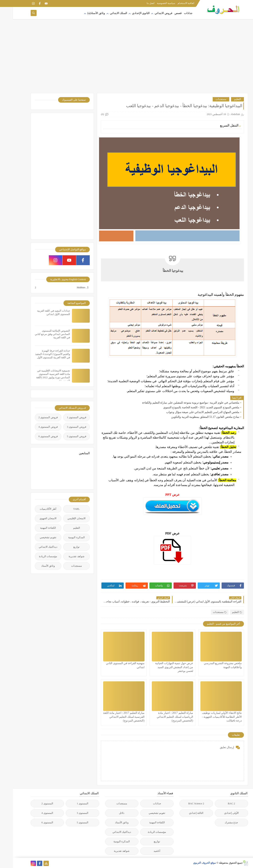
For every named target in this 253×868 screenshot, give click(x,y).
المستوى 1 (70, 803)
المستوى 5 (70, 822)
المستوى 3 (70, 813)
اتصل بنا (138, 3)
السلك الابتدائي (106, 13)
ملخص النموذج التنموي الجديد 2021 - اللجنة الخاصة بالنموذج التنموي (188, 407)
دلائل (109, 813)
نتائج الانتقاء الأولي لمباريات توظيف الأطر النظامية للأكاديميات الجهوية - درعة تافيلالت (209, 717)
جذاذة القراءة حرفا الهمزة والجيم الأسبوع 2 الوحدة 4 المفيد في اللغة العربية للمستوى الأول (40, 354)
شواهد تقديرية (64, 556)
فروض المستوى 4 (35, 427)
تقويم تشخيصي (35, 537)
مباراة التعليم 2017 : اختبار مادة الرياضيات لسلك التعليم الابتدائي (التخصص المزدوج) (162, 717)
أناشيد (144, 851)
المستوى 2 (34, 803)
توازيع (64, 547)
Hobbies (68, 287)
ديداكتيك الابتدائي (35, 547)
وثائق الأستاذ (35, 566)
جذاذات (175, 13)
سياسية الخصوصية (153, 3)
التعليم (225, 99)
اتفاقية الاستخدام (173, 3)
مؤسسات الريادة (35, 556)
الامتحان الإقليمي (64, 518)
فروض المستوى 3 (64, 427)
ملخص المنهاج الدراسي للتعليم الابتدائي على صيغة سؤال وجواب (190, 412)
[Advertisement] (126, 61)
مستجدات (208, 99)
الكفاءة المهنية (35, 528)
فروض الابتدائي (151, 13)
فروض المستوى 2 (35, 417)
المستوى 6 (34, 822)
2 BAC (219, 803)
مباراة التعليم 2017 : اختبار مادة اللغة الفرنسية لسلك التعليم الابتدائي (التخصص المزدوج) (111, 717)
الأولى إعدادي (219, 813)
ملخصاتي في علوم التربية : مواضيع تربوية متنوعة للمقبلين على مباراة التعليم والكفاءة (178, 403)
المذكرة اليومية (64, 537)
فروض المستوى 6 (35, 436)
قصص (165, 13)
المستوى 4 (34, 813)
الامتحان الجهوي (35, 518)
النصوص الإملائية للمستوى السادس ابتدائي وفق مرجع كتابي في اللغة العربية (40, 334)
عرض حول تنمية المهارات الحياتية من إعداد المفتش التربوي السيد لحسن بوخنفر (161, 667)
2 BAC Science (183, 803)
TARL (64, 509)
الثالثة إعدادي (183, 813)
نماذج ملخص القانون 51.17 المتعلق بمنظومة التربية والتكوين (192, 417)
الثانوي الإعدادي (128, 13)
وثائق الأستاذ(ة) (83, 13)
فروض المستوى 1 (64, 417)
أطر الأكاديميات (35, 509)
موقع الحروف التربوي (192, 863)
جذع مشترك (219, 822)
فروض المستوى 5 (64, 436)
